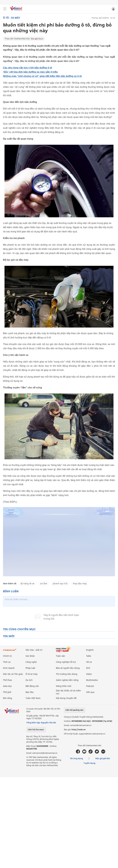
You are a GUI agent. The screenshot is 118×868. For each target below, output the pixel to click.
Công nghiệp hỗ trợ (66, 662)
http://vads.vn (79, 729)
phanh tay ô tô (60, 583)
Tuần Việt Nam (33, 698)
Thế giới (7, 692)
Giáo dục (7, 686)
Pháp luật (30, 668)
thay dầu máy (80, 583)
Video (89, 674)
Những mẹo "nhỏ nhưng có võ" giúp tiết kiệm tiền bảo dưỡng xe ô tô (42, 76)
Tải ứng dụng (76, 758)
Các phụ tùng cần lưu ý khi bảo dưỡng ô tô (28, 68)
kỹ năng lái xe (28, 583)
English (90, 650)
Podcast (90, 686)
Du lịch (29, 680)
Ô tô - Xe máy (11, 18)
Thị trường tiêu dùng (67, 674)
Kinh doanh (9, 668)
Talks (89, 656)
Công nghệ (31, 662)
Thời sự (7, 662)
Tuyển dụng (89, 763)
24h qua (90, 692)
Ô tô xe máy (31, 674)
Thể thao (7, 680)
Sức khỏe (30, 656)
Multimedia (92, 680)
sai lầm (44, 583)
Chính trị (7, 656)
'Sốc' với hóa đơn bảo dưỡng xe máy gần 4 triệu (30, 72)
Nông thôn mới (64, 686)
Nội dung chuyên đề (66, 698)
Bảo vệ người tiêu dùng (68, 668)
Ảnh (88, 668)
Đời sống (8, 698)
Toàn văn (61, 656)
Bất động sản (32, 686)
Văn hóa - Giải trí (34, 650)
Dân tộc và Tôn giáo (13, 674)
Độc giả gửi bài (103, 758)
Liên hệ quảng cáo (74, 710)
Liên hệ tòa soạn (36, 729)
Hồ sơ (89, 662)
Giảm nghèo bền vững (67, 680)
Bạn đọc (30, 692)
